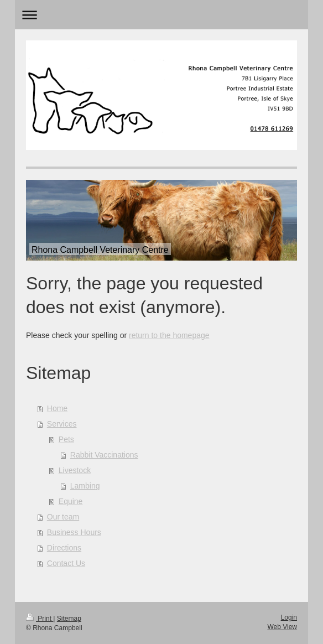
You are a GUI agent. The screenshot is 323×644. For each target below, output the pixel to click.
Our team (63, 517)
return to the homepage (169, 335)
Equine (71, 501)
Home (57, 408)
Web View (282, 627)
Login (289, 617)
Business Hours (74, 532)
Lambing (85, 486)
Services (62, 424)
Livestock (75, 470)
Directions (64, 548)
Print (40, 619)
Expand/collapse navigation (161, 15)
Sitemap (69, 619)
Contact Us (66, 563)
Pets (66, 439)
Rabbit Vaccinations (104, 455)
